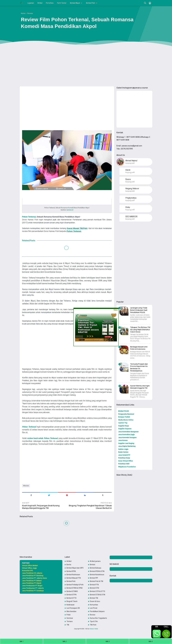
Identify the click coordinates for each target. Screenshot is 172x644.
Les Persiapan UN (73, 608)
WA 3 (108, 641)
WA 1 (22, 641)
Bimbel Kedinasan (73, 575)
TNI (68, 625)
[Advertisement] (86, 66)
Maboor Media (94, 629)
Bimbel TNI (94, 598)
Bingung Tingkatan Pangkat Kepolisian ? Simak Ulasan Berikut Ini (90, 507)
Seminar (70, 618)
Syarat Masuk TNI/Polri (77, 228)
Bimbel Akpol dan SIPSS (75, 568)
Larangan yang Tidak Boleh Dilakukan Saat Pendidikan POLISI (139, 310)
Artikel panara (95, 561)
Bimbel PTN (94, 585)
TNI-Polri (93, 625)
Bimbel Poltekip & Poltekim (75, 585)
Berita (69, 565)
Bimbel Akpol (75, 3)
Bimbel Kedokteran (97, 575)
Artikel (40, 3)
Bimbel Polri (91, 3)
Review (26, 486)
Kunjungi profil (130, 163)
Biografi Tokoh (72, 601)
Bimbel (92, 565)
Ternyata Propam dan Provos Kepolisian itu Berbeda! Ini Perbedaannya (139, 367)
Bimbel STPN (71, 595)
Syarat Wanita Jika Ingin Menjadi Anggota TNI (140, 387)
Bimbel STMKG (72, 591)
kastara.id (70, 210)
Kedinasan (70, 605)
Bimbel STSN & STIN (97, 595)
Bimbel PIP (94, 578)
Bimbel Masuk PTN (74, 578)
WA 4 (151, 641)
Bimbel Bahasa (95, 568)
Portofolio (50, 3)
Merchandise (71, 611)
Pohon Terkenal (29, 217)
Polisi (69, 615)
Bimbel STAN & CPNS (75, 588)
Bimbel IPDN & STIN (97, 571)
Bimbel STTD (71, 598)
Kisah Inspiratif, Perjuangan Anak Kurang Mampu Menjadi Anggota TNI (41, 507)
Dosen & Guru (95, 601)
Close (115, 310)
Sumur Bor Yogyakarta (98, 618)
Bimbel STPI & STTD (97, 591)
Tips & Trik (94, 621)
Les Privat (94, 608)
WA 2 (65, 641)
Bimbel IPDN (71, 571)
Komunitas (94, 605)
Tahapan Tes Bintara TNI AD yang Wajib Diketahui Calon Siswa (140, 330)
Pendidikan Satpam (97, 611)
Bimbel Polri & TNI (96, 581)
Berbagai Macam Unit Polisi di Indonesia (139, 348)
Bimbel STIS (94, 588)
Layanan (31, 3)
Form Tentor (62, 3)
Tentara (70, 621)
